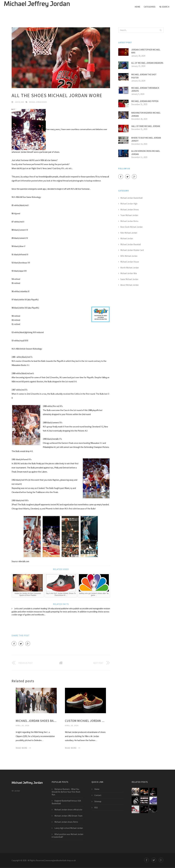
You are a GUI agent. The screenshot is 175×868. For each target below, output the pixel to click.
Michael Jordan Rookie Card (132, 250)
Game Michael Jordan (129, 279)
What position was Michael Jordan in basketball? (67, 836)
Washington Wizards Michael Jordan (146, 114)
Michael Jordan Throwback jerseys (145, 89)
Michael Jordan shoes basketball (36, 721)
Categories (150, 7)
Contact (98, 795)
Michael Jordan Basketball (131, 198)
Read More (22, 748)
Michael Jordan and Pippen (145, 101)
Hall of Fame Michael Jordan (146, 126)
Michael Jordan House (130, 262)
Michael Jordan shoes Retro (66, 822)
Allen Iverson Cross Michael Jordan (146, 153)
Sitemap (98, 801)
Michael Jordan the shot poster (144, 76)
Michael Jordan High (129, 204)
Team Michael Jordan (129, 215)
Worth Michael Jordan (130, 268)
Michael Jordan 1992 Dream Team (68, 816)
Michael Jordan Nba (129, 273)
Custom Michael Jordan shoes (85, 721)
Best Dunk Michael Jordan (131, 227)
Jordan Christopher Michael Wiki (146, 51)
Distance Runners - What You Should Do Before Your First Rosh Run (66, 792)
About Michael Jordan (129, 285)
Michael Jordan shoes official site (68, 810)
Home (137, 7)
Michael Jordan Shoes (38, 102)
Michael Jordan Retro (129, 221)
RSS (96, 808)
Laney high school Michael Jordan (69, 828)
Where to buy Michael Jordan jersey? (146, 139)
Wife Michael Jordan (129, 256)
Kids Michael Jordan (129, 233)
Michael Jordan (127, 238)
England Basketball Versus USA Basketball (66, 802)
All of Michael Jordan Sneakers (147, 63)
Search (164, 7)
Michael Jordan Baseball (130, 244)
